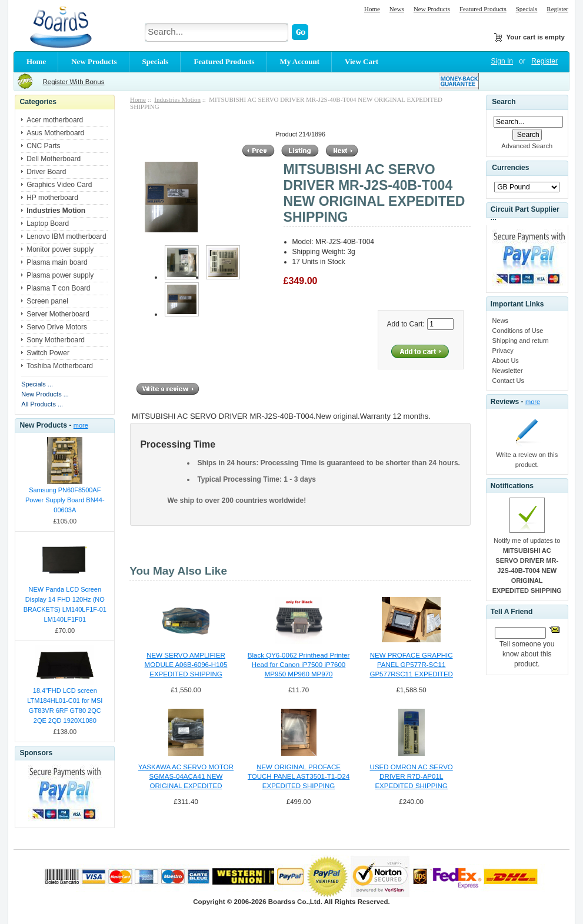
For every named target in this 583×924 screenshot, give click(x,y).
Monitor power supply (60, 249)
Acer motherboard (55, 120)
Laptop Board (48, 224)
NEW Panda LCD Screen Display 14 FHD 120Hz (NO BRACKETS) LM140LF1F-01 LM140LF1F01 (65, 604)
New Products (432, 9)
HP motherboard (52, 198)
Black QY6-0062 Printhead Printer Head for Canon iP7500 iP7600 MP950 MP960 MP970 (299, 665)
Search (504, 102)
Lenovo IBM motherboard (66, 236)
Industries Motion (177, 99)
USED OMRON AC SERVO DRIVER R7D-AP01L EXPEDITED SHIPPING (412, 776)
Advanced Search (527, 146)
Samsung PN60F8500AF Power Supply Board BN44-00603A (65, 500)
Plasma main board (57, 262)
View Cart (362, 61)
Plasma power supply (60, 275)
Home (372, 9)
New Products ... (45, 394)
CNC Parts (43, 146)
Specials (527, 9)
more (81, 425)
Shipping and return (521, 341)
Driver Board (46, 172)
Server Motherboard (58, 314)
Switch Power (48, 353)
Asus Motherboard (55, 133)
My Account (300, 61)
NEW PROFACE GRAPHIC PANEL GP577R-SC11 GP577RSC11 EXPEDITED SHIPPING (411, 665)
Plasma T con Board (58, 288)
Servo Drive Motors (57, 327)
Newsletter (508, 371)
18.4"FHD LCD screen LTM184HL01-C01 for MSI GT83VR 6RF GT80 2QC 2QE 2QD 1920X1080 (65, 705)
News (397, 9)
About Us (506, 361)
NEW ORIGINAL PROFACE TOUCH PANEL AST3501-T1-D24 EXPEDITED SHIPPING (299, 776)
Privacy (503, 351)
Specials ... (37, 384)
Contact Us (508, 381)
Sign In (502, 61)
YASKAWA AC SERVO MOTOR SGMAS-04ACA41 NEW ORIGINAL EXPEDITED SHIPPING (186, 777)
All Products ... (42, 404)
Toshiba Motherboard (60, 366)
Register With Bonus (73, 82)
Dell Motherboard (54, 159)
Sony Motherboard (56, 340)
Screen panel (47, 301)
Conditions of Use (518, 331)
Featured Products (483, 9)
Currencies (510, 168)
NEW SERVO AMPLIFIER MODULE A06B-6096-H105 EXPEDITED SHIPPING (186, 665)
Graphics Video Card (59, 185)
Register (557, 9)
